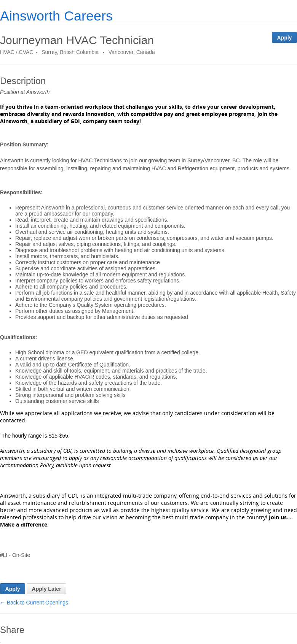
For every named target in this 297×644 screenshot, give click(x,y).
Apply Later (47, 589)
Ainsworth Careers (56, 16)
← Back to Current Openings (34, 603)
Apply (285, 38)
